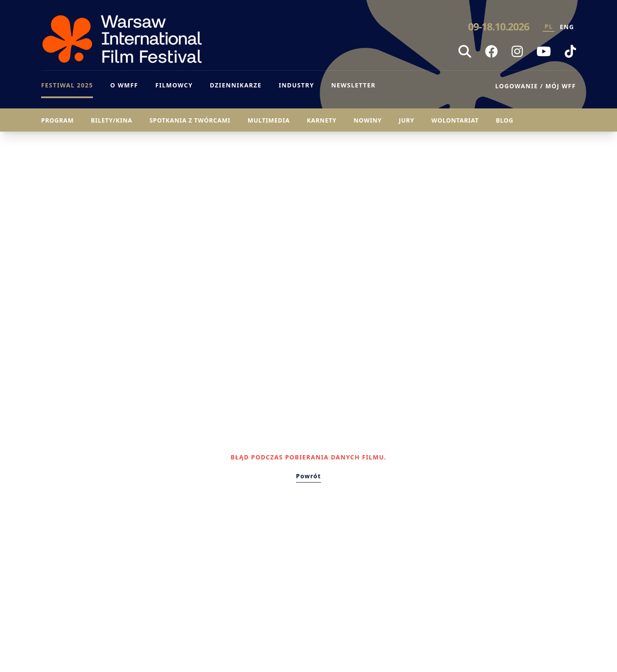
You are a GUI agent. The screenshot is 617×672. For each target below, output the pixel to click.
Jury (407, 120)
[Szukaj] (465, 51)
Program (57, 120)
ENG (567, 27)
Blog (505, 120)
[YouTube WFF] (544, 51)
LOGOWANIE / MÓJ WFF (536, 86)
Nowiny (368, 120)
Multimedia (269, 120)
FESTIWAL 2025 (67, 85)
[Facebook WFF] (491, 51)
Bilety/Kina (112, 120)
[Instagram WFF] (517, 51)
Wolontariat (455, 120)
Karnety (322, 120)
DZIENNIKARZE (236, 85)
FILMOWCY (174, 85)
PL (549, 26)
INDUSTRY (296, 85)
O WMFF (124, 85)
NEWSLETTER (353, 85)
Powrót (308, 476)
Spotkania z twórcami (190, 120)
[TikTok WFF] (570, 51)
